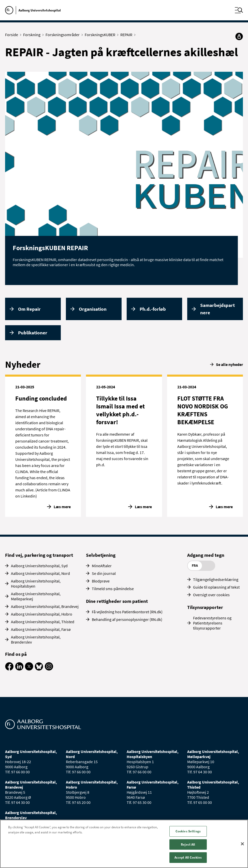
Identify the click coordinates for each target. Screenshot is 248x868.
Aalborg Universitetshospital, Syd (39, 566)
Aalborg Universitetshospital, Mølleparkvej (36, 596)
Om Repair (29, 309)
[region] (124, 844)
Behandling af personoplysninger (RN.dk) (127, 619)
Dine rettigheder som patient (117, 601)
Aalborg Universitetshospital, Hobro (42, 614)
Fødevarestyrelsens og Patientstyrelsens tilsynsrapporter (212, 623)
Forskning (33, 35)
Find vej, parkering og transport (39, 555)
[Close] (242, 844)
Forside (13, 35)
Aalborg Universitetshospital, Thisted (43, 622)
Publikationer (33, 333)
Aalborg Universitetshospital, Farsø (41, 629)
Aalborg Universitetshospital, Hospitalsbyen (36, 584)
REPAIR (127, 35)
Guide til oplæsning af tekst (216, 587)
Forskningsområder (64, 35)
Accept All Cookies (188, 857)
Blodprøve (101, 581)
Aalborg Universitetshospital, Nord (40, 573)
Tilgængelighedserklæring (216, 579)
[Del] (239, 36)
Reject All (188, 844)
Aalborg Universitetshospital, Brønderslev (36, 639)
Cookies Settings (188, 831)
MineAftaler (102, 566)
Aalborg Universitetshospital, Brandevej (45, 606)
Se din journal (104, 573)
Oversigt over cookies (211, 595)
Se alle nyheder (229, 364)
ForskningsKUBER (101, 35)
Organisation (93, 309)
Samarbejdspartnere (217, 309)
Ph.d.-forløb (153, 309)
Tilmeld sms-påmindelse (113, 589)
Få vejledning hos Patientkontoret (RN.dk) (127, 612)
